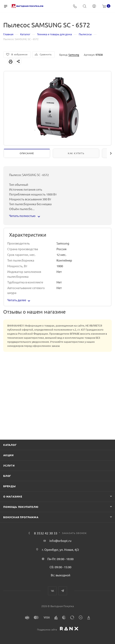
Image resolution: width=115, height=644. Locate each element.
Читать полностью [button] (24, 216)
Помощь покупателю (21, 507)
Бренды (10, 486)
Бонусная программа (21, 517)
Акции (9, 455)
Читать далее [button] (19, 300)
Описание (27, 153)
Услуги (9, 465)
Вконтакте (52, 591)
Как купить (76, 153)
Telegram (63, 591)
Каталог (10, 445)
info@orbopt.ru (60, 541)
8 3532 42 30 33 (46, 533)
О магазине (13, 496)
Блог (7, 476)
